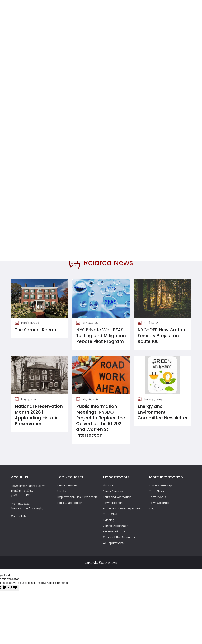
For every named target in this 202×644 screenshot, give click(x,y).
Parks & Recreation (70, 503)
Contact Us (19, 516)
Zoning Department (116, 526)
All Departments (114, 543)
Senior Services (67, 485)
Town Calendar (159, 503)
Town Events (157, 497)
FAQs (152, 508)
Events (61, 491)
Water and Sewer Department (123, 508)
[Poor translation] (13, 588)
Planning (109, 520)
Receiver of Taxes (115, 531)
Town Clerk (110, 514)
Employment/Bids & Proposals (77, 497)
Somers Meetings (161, 485)
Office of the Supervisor (119, 537)
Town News (157, 491)
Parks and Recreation (117, 497)
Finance (108, 485)
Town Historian (113, 503)
